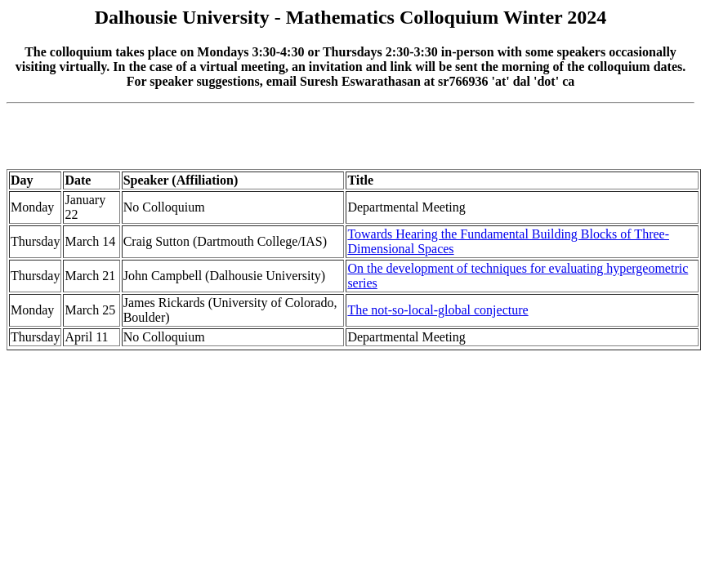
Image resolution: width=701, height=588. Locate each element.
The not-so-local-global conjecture (438, 310)
